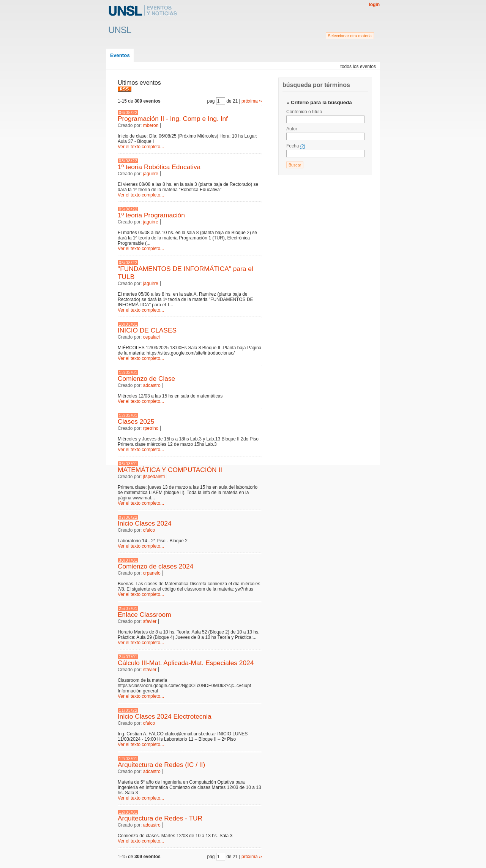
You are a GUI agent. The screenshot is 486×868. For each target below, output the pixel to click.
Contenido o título (304, 112)
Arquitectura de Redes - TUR (160, 818)
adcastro (152, 385)
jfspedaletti (154, 477)
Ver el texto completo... (141, 147)
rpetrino (151, 428)
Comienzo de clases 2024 (155, 566)
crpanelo (152, 573)
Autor (292, 129)
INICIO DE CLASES (147, 330)
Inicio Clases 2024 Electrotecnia (165, 716)
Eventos (120, 55)
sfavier (150, 621)
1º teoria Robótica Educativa (159, 167)
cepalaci (151, 337)
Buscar (295, 165)
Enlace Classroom (144, 615)
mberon (151, 125)
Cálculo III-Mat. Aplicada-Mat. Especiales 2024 (186, 663)
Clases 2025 (136, 421)
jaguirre (151, 174)
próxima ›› (252, 101)
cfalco (149, 530)
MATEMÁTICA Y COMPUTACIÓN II (170, 470)
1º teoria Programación (151, 215)
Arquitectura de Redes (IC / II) (161, 765)
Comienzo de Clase (146, 379)
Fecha (296, 146)
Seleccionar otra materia (350, 36)
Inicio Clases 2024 (145, 523)
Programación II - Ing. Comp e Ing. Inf (173, 119)
